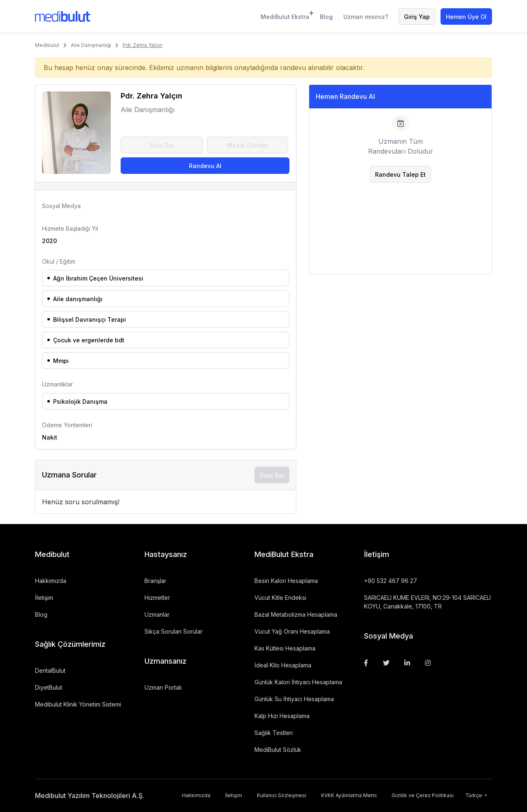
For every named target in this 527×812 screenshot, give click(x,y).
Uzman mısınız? (366, 17)
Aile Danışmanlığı (91, 45)
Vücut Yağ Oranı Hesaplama (292, 631)
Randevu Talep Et (400, 174)
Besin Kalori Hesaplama (286, 581)
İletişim (44, 598)
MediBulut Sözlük (278, 750)
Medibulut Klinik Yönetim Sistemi (78, 704)
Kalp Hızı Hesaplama (282, 716)
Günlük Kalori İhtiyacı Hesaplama (298, 682)
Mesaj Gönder (248, 145)
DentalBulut (50, 670)
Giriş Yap (417, 17)
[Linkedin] (407, 663)
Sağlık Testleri (274, 733)
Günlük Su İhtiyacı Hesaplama (294, 699)
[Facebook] (366, 663)
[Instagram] (428, 663)
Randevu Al (205, 166)
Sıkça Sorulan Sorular (174, 631)
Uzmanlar (157, 614)
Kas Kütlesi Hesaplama (285, 648)
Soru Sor (162, 145)
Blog (326, 17)
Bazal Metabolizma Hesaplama (296, 614)
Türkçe (474, 795)
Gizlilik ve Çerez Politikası (423, 795)
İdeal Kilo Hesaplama (283, 665)
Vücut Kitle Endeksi (280, 598)
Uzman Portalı (163, 687)
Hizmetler (157, 598)
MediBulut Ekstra (285, 15)
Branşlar (155, 581)
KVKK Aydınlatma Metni (349, 795)
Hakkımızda (51, 581)
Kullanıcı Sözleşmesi (282, 795)
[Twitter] (386, 663)
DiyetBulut (49, 687)
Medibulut (47, 45)
